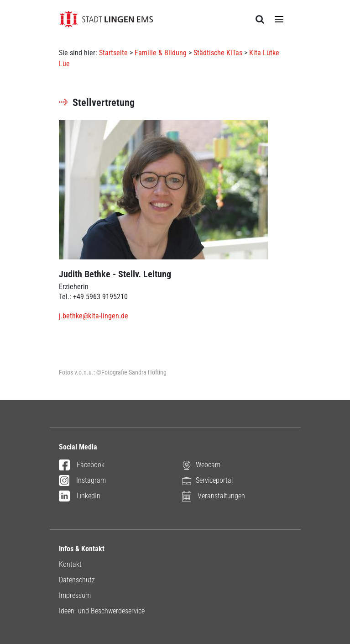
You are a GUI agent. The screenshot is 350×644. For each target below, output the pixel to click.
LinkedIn (80, 496)
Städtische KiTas (218, 53)
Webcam (201, 465)
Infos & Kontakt (82, 549)
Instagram (83, 481)
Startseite (113, 53)
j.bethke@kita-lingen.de (94, 316)
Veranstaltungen (214, 496)
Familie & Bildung (161, 53)
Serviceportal (207, 481)
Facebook (82, 465)
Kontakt (70, 564)
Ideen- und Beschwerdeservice (102, 611)
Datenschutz (77, 580)
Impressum (75, 595)
